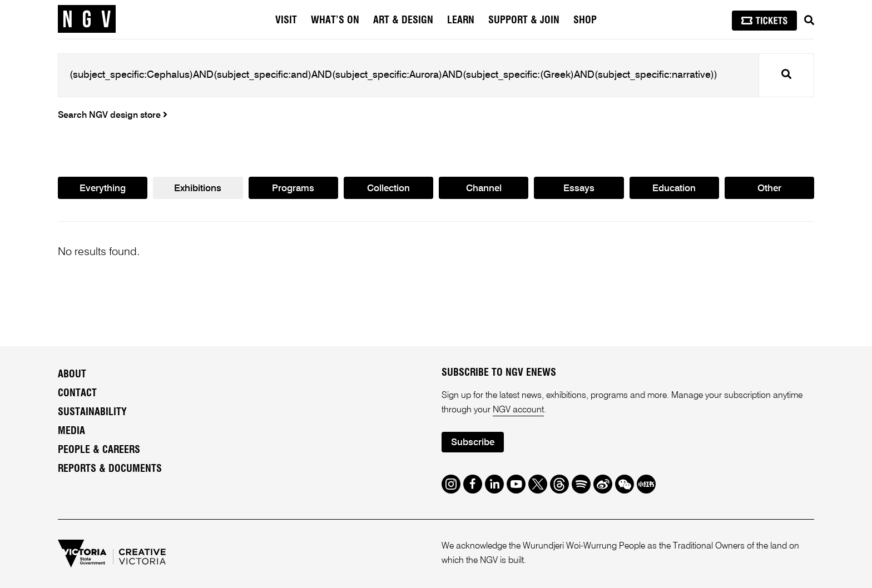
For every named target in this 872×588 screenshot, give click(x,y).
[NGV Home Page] (87, 19)
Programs (293, 189)
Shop (585, 21)
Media (71, 431)
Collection (388, 189)
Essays (579, 189)
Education (674, 189)
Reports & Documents (110, 469)
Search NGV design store (113, 116)
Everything (103, 189)
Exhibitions (198, 189)
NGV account (518, 410)
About (72, 375)
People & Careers (99, 450)
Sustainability (92, 412)
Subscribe (473, 443)
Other (769, 189)
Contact (77, 393)
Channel (484, 189)
